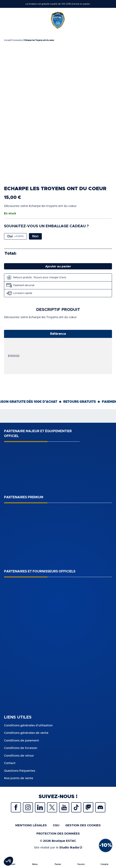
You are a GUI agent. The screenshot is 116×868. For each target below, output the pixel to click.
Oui (15, 236)
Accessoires (17, 40)
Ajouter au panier (58, 266)
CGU (56, 825)
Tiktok (76, 807)
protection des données (58, 834)
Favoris (81, 864)
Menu (35, 864)
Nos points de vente (19, 778)
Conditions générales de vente (26, 733)
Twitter (52, 807)
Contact (10, 763)
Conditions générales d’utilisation (28, 725)
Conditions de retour (19, 756)
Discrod (100, 807)
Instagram (28, 807)
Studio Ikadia (71, 848)
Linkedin (40, 807)
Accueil (7, 40)
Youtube (64, 807)
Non (35, 236)
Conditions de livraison (21, 748)
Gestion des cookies (83, 825)
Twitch (88, 807)
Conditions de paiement (22, 741)
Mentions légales (31, 825)
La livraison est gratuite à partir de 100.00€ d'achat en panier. (58, 4)
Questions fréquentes (20, 771)
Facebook (16, 807)
